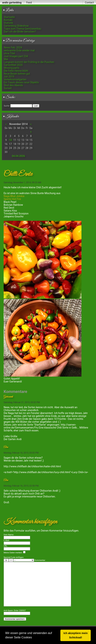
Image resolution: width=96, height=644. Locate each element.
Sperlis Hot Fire (12, 199)
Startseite (9, 17)
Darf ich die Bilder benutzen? (20, 32)
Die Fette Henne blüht (16, 71)
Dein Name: (9, 535)
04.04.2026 (18, 156)
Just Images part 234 (16, 56)
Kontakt (8, 20)
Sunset (8, 88)
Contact (89, 3)
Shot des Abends (13, 85)
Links (8, 10)
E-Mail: (7, 540)
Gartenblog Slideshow (16, 26)
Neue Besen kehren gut (17, 74)
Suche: (9, 97)
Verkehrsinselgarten (15, 79)
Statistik (8, 23)
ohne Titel (9, 53)
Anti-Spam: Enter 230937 (15, 621)
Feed (29, 3)
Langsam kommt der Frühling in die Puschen (29, 62)
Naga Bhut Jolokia (14, 196)
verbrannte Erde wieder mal (19, 50)
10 (10, 140)
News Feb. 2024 (13, 48)
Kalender (11, 116)
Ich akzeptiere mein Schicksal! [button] (76, 635)
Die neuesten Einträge (19, 41)
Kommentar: (40, 560)
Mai (6, 59)
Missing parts (12, 68)
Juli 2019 (9, 77)
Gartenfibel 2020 (13, 65)
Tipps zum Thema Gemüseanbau (22, 29)
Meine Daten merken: (15, 553)
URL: (6, 546)
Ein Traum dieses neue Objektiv (21, 82)
